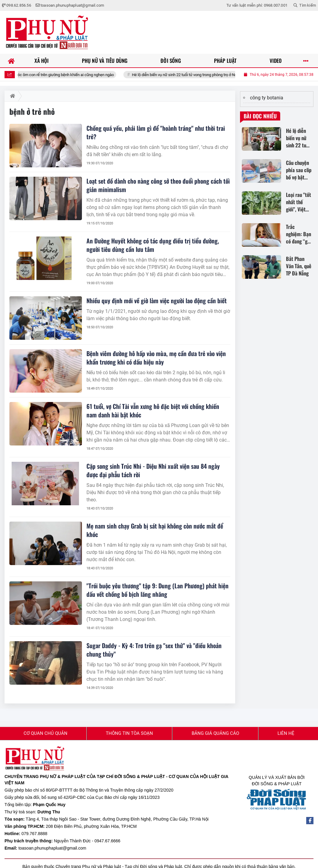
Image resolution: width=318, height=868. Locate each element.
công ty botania (267, 98)
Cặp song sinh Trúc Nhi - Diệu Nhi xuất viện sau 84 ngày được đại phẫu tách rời (153, 470)
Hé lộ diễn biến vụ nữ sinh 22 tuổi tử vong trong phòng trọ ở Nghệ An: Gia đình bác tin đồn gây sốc (223, 75)
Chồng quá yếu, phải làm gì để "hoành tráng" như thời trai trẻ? (156, 132)
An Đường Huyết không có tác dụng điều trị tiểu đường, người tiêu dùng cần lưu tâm (153, 245)
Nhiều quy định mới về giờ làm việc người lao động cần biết (157, 301)
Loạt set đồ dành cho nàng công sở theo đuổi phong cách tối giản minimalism (158, 185)
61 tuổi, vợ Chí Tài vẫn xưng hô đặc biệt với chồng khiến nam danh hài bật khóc (153, 410)
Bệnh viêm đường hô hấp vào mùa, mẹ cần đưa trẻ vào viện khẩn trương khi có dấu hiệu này (156, 358)
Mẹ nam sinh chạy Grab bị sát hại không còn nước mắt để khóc (155, 530)
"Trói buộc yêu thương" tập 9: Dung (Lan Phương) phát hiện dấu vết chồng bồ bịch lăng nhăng (157, 590)
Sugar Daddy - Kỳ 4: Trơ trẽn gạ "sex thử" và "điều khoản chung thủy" (154, 650)
